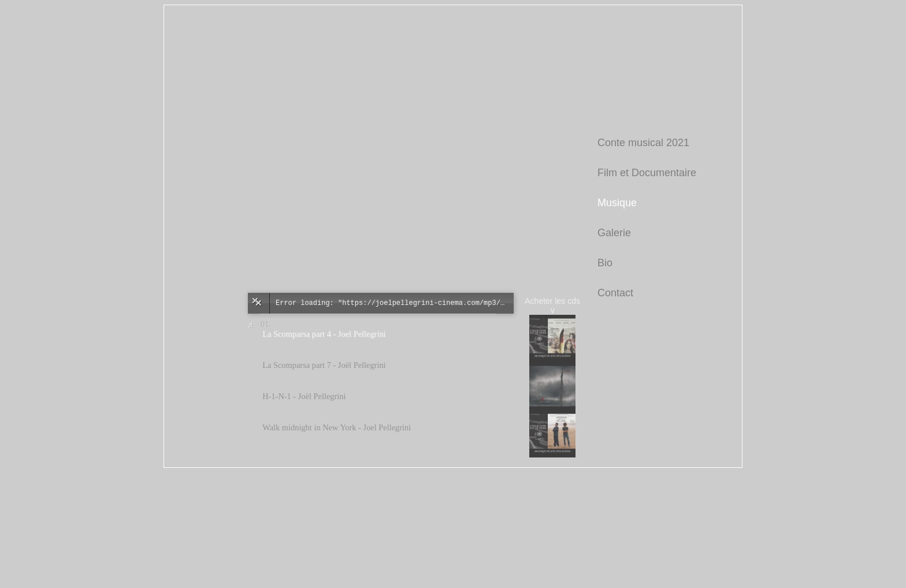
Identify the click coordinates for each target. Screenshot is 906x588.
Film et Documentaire (647, 173)
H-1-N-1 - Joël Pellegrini (304, 396)
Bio (605, 263)
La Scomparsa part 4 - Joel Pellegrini (324, 334)
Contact (615, 293)
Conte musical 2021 (643, 143)
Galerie (614, 233)
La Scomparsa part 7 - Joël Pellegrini (324, 365)
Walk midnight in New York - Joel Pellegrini (337, 427)
